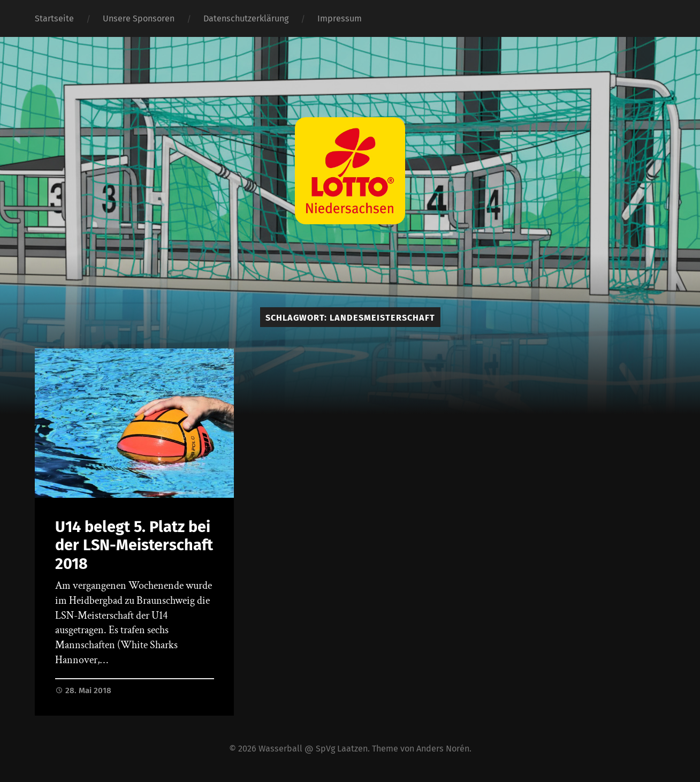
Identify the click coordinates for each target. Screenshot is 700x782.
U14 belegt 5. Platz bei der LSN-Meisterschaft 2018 (134, 545)
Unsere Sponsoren (139, 18)
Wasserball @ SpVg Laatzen (313, 749)
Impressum (340, 18)
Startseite (54, 18)
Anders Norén (443, 749)
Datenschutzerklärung (246, 18)
